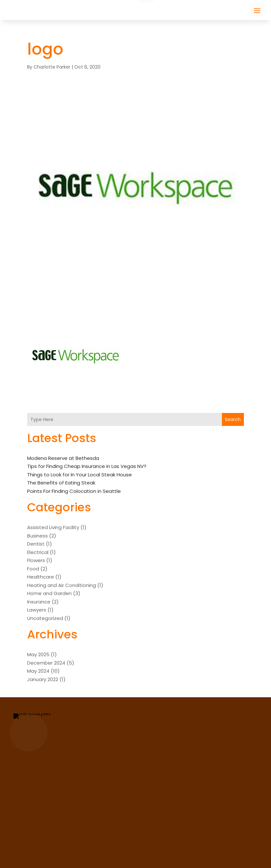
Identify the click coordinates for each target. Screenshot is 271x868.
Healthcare (41, 577)
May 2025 (38, 654)
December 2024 (46, 663)
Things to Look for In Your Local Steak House (79, 475)
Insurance (39, 602)
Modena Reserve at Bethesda (63, 458)
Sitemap (200, 858)
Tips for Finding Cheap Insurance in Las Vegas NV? (87, 466)
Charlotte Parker (52, 67)
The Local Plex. (125, 858)
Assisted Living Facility (53, 527)
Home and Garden (49, 593)
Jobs (29, 847)
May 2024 (38, 671)
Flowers (36, 560)
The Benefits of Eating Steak (61, 483)
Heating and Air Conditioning (62, 585)
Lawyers (37, 610)
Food (33, 569)
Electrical (38, 552)
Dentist (36, 544)
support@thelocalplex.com (195, 831)
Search (233, 419)
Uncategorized (45, 618)
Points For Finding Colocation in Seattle (74, 491)
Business (37, 536)
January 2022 (43, 679)
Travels (93, 847)
